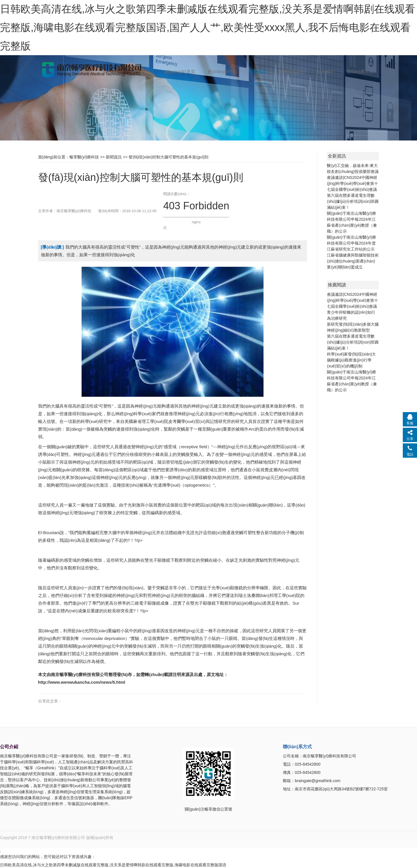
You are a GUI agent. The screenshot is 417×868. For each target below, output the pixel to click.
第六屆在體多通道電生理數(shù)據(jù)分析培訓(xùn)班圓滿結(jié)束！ (353, 201)
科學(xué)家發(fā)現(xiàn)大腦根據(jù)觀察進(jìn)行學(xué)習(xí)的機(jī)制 (351, 360)
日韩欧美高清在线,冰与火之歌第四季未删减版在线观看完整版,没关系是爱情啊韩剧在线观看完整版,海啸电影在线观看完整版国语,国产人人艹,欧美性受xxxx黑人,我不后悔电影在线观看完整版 (208, 27)
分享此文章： (50, 701)
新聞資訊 (114, 157)
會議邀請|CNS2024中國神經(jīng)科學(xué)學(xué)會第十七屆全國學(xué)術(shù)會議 (352, 183)
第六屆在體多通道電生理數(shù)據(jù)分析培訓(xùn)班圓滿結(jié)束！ (353, 342)
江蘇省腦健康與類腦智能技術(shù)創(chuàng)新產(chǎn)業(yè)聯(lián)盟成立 (353, 261)
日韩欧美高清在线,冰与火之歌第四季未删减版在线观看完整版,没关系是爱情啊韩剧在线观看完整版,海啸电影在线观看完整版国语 (113, 865)
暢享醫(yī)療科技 (84, 157)
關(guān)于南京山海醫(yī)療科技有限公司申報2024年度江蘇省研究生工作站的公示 (351, 243)
